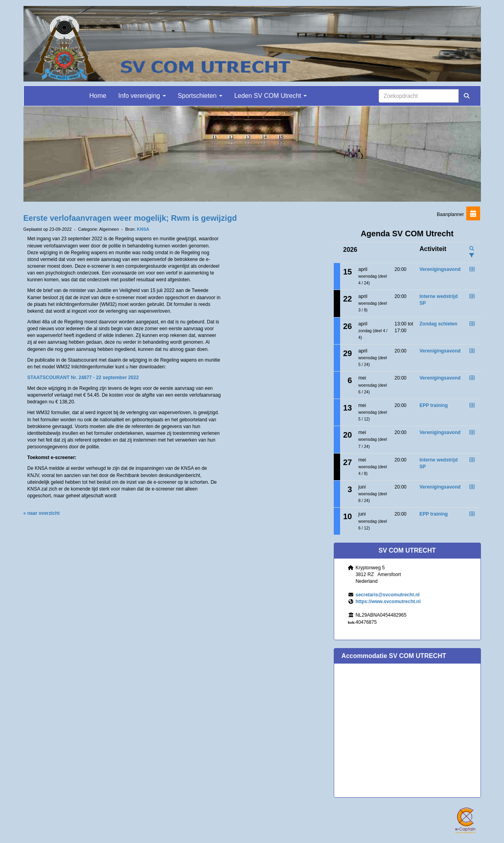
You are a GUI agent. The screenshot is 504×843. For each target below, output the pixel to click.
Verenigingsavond (440, 269)
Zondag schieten (438, 324)
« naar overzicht (42, 513)
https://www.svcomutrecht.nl (388, 602)
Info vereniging (142, 96)
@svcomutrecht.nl (388, 595)
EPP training (433, 405)
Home (98, 96)
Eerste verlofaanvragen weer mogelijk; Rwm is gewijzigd (130, 218)
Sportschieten (200, 96)
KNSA (143, 229)
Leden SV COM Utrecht (271, 96)
